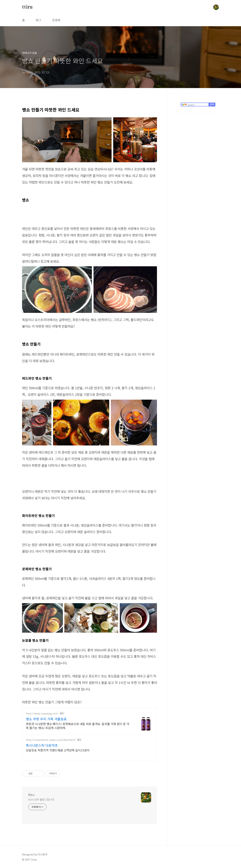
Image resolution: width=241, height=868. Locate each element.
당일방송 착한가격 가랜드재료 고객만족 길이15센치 (58, 750)
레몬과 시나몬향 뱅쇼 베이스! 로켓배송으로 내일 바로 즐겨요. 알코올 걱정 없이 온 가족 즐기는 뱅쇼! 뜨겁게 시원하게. (78, 726)
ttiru (27, 7)
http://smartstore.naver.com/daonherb (51, 740)
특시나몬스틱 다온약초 (42, 745)
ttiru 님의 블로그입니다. (41, 799)
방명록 (56, 20)
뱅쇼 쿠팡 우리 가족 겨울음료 (46, 719)
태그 (38, 20)
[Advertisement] (198, 156)
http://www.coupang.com (42, 713)
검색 (208, 7)
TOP (216, 856)
